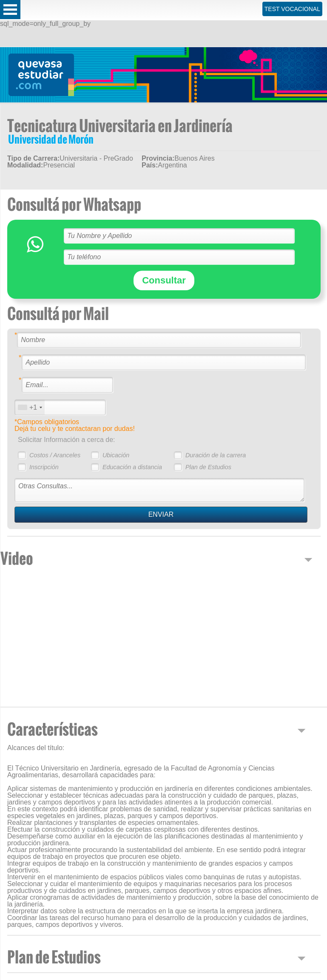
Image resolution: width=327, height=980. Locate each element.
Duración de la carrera (216, 455)
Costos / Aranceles (55, 455)
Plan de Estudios (208, 467)
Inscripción (44, 467)
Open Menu (10, 10)
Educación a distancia (132, 467)
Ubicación (116, 455)
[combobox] (30, 407)
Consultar (164, 280)
